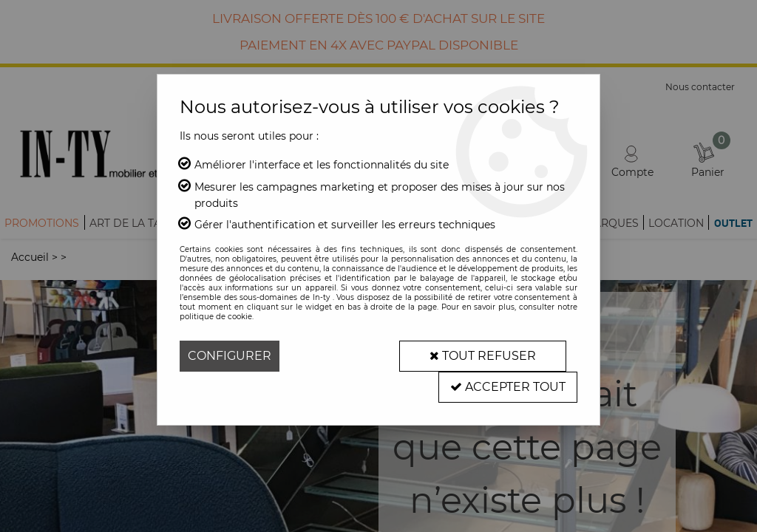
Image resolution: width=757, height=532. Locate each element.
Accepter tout (508, 387)
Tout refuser (483, 356)
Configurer (230, 356)
